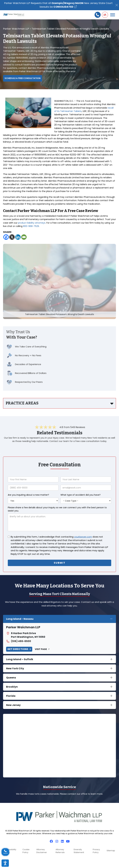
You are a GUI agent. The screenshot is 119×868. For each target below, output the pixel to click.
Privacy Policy (96, 851)
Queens (11, 678)
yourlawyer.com (83, 537)
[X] (12, 237)
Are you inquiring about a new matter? (28, 495)
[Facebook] (6, 237)
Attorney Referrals (60, 851)
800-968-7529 (31, 226)
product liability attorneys (32, 223)
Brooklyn (12, 687)
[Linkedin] (18, 237)
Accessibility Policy (10, 851)
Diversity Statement (79, 851)
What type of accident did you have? (81, 495)
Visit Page (41, 649)
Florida (11, 696)
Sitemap (111, 851)
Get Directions (18, 649)
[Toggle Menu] (113, 15)
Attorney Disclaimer (42, 851)
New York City (15, 668)
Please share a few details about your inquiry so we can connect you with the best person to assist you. (57, 509)
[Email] (24, 237)
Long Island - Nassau (20, 619)
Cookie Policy (26, 851)
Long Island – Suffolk (20, 659)
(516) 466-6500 (19, 641)
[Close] (117, 5)
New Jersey (13, 705)
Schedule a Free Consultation (23, 78)
